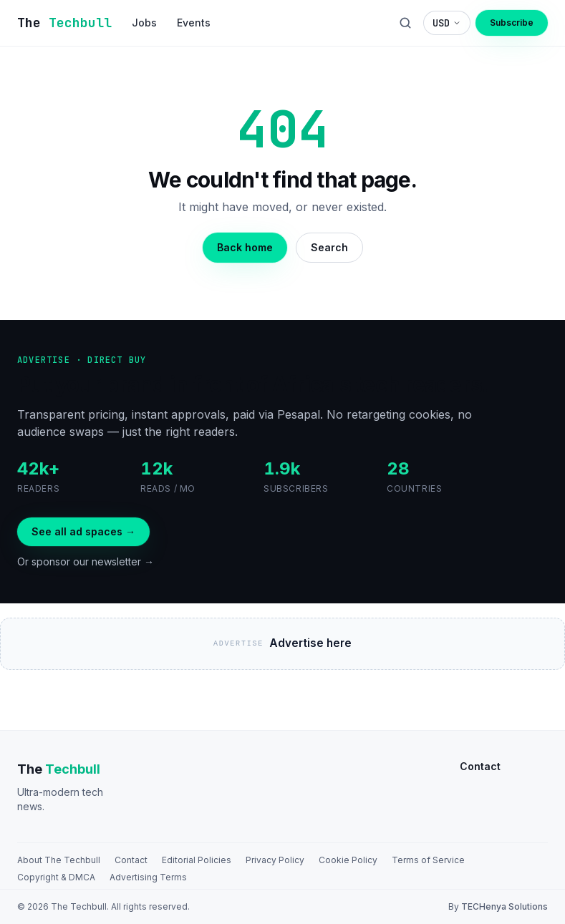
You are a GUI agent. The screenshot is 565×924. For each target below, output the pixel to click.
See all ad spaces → (83, 531)
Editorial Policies (197, 860)
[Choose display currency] (447, 23)
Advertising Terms (148, 877)
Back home (245, 247)
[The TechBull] (64, 23)
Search (329, 247)
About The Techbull (59, 860)
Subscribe (512, 23)
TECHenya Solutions (504, 906)
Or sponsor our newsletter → (86, 561)
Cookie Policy (348, 860)
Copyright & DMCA (56, 877)
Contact (131, 860)
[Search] (405, 23)
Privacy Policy (275, 860)
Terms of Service (428, 860)
